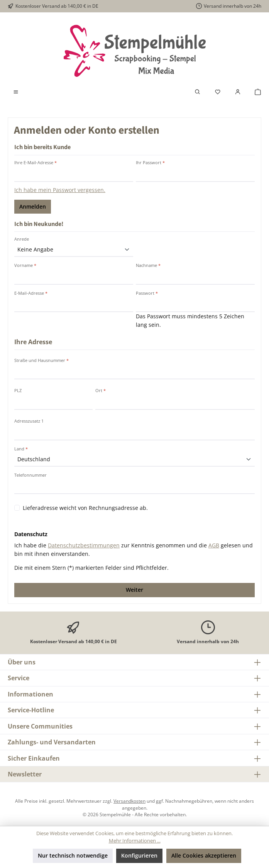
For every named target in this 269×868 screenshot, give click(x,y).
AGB (214, 545)
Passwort (147, 293)
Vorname (25, 265)
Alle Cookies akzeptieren (204, 855)
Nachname (148, 265)
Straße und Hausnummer (41, 360)
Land (21, 449)
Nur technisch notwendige (73, 855)
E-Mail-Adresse (31, 293)
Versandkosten (129, 801)
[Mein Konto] (238, 92)
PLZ (18, 390)
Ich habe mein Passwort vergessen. (60, 190)
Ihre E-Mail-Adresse (36, 162)
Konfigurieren (139, 855)
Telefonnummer (30, 475)
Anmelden (33, 206)
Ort (101, 390)
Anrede (22, 239)
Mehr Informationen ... (135, 841)
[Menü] (16, 92)
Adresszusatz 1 (29, 421)
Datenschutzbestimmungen (84, 545)
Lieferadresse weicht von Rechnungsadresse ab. (85, 508)
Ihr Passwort (150, 162)
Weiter (134, 590)
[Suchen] (198, 92)
